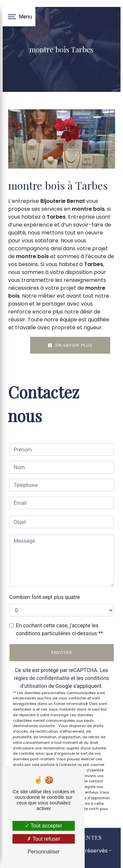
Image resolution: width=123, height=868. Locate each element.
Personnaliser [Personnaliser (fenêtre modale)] (44, 852)
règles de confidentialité (42, 678)
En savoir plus (70, 345)
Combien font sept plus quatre (45, 597)
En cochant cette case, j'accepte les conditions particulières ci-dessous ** (60, 629)
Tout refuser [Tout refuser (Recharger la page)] (44, 839)
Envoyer (62, 652)
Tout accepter (43, 826)
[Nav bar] (19, 16)
